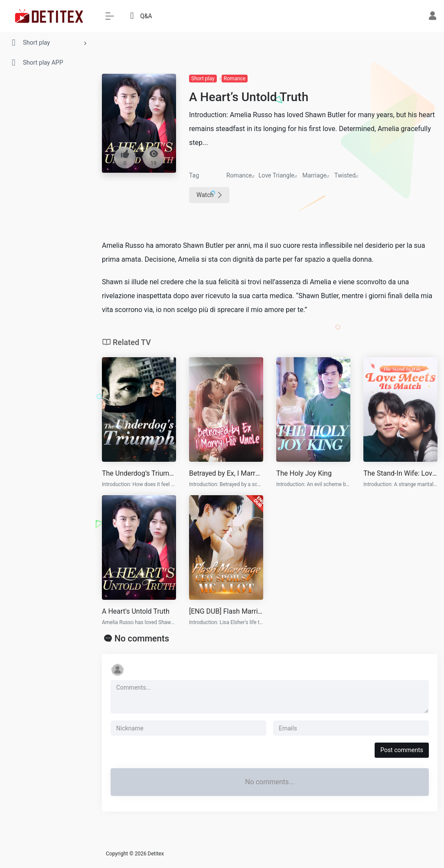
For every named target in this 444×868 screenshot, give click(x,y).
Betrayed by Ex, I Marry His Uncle (226, 473)
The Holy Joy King (304, 473)
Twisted (345, 175)
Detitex (156, 854)
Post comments (402, 750)
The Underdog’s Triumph (139, 473)
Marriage (314, 175)
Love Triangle (276, 175)
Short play (203, 79)
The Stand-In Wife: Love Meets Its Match (400, 473)
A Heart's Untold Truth (136, 611)
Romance (235, 79)
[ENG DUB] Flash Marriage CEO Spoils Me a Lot (226, 611)
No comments (142, 638)
